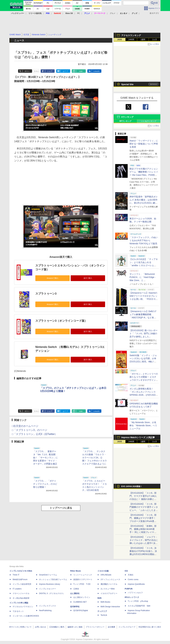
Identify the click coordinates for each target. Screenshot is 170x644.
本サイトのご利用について (20, 627)
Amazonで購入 (52, 278)
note (81, 71)
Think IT (16, 575)
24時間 (131, 40)
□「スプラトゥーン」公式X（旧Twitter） (34, 434)
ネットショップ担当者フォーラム (53, 579)
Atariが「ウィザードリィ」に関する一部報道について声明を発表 (144, 144)
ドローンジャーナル (21, 593)
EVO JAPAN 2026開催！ (132, 486)
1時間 (120, 40)
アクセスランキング (131, 35)
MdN (99, 598)
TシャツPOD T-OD (82, 584)
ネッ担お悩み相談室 (21, 598)
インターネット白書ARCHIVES (26, 616)
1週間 (143, 40)
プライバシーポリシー (95, 627)
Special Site (127, 84)
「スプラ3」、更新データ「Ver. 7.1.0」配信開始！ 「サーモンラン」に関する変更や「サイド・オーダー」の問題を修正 (45, 458)
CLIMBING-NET (80, 602)
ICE (126, 571)
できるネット (18, 611)
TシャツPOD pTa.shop (138, 601)
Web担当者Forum (20, 579)
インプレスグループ (127, 627)
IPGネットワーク (132, 597)
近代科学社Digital (81, 610)
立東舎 (76, 589)
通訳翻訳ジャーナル (109, 584)
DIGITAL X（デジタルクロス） (52, 593)
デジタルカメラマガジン (23, 607)
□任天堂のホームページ (25, 426)
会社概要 (111, 627)
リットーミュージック (83, 575)
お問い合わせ (40, 627)
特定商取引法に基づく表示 (150, 627)
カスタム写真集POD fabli (139, 606)
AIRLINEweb (106, 575)
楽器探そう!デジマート (83, 579)
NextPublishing (45, 610)
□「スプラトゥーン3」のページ (30, 430)
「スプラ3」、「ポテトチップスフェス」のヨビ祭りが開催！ (45, 484)
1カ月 (155, 40)
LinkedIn (97, 71)
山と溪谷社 (75, 593)
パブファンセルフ (135, 593)
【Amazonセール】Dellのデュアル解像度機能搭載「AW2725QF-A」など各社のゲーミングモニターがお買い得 (144, 318)
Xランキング (127, 117)
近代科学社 (75, 607)
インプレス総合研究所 (22, 584)
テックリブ (102, 611)
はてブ (65, 71)
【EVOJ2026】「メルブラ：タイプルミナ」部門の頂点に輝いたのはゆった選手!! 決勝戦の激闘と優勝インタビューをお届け (144, 543)
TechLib (104, 615)
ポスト (27, 71)
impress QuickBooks (136, 584)
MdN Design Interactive (110, 607)
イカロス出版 (103, 571)
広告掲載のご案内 (57, 627)
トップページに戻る (61, 508)
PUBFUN (129, 589)
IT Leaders (17, 589)
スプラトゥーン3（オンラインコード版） (61, 321)
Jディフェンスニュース (110, 579)
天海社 (131, 575)
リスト (36, 71)
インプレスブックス (47, 606)
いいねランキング (149, 121)
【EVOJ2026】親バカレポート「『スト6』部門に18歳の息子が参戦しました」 (144, 333)
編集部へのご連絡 (75, 627)
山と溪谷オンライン (82, 597)
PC (79, 13)
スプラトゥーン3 (46, 294)
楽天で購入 (88, 278)
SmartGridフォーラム (48, 575)
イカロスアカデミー (109, 593)
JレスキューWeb (108, 589)
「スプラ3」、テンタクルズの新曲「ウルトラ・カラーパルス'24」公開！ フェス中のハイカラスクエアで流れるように (94, 458)
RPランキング (125, 121)
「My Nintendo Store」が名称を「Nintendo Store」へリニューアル (143, 425)
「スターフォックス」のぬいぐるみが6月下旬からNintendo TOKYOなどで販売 (144, 240)
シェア (50, 71)
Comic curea (133, 579)
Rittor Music (76, 571)
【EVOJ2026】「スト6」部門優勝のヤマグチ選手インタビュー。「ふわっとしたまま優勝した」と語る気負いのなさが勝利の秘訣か (144, 510)
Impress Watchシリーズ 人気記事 (138, 437)
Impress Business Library (50, 584)
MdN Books (105, 602)
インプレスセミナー (47, 589)
